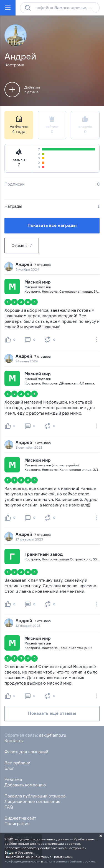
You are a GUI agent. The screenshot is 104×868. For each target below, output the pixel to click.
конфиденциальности (22, 861)
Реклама (13, 779)
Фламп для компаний (26, 752)
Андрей (24, 264)
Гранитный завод (44, 554)
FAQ (9, 807)
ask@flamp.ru (53, 735)
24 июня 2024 (27, 361)
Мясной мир (38, 282)
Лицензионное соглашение (32, 801)
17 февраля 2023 (29, 539)
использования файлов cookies (69, 861)
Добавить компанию (25, 785)
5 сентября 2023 (29, 447)
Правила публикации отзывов (35, 796)
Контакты (14, 741)
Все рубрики (17, 763)
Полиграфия (17, 824)
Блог (9, 768)
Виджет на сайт (20, 818)
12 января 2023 (28, 626)
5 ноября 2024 (27, 269)
